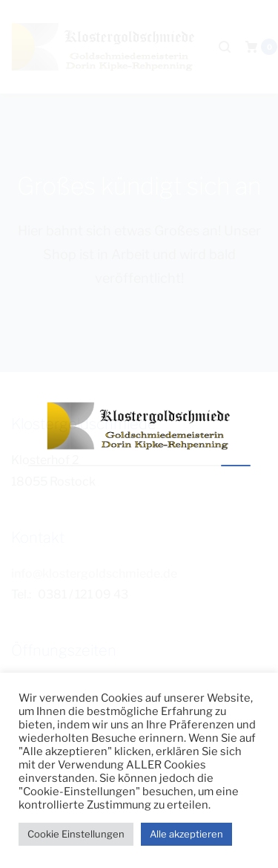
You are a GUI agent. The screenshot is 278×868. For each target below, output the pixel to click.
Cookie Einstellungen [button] (76, 834)
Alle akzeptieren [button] (186, 834)
